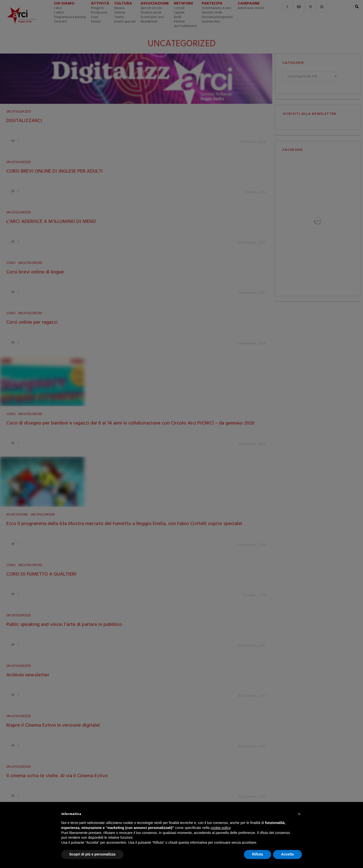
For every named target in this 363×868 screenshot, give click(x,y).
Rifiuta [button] (258, 854)
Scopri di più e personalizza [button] (92, 854)
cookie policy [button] (220, 828)
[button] (299, 814)
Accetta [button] (287, 854)
